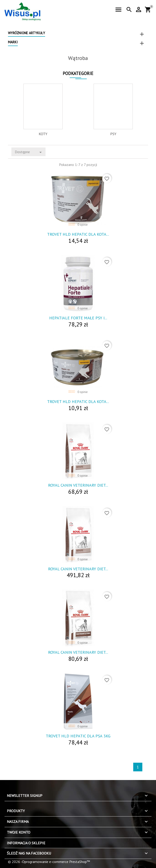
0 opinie (83, 225)
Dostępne (29, 152)
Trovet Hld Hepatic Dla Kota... (78, 234)
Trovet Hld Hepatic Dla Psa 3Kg (78, 736)
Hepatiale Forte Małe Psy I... (78, 318)
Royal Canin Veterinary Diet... (78, 485)
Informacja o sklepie (26, 843)
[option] (43, 110)
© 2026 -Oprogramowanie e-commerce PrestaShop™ (49, 862)
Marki (13, 42)
